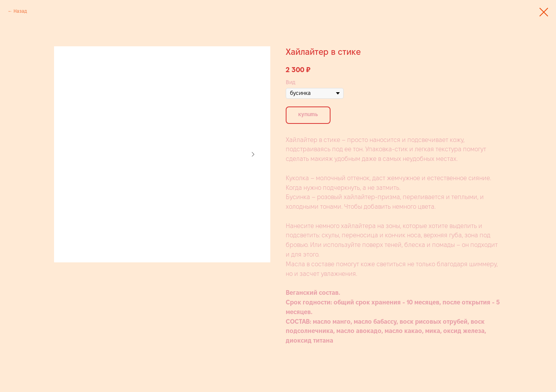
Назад (20, 11)
